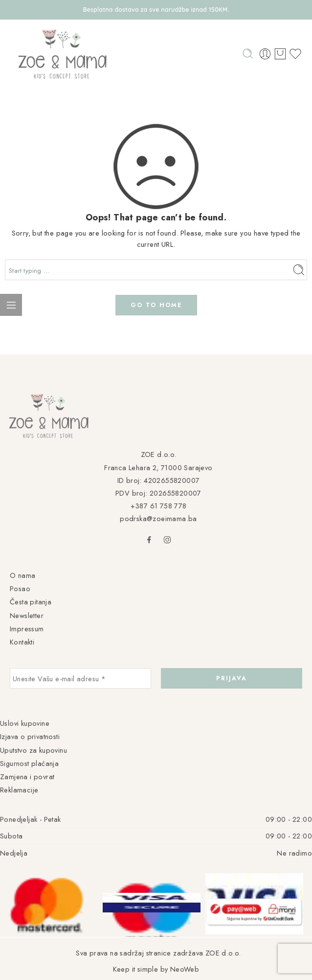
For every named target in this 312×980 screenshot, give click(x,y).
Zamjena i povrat (27, 777)
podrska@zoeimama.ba (158, 518)
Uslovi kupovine (25, 723)
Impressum (27, 629)
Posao (20, 588)
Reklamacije (19, 790)
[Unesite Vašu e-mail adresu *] (80, 678)
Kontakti (22, 642)
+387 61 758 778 (159, 506)
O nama (22, 575)
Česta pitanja (31, 602)
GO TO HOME (156, 305)
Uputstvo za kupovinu (33, 750)
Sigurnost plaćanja (29, 763)
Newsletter (27, 615)
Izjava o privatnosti (30, 736)
